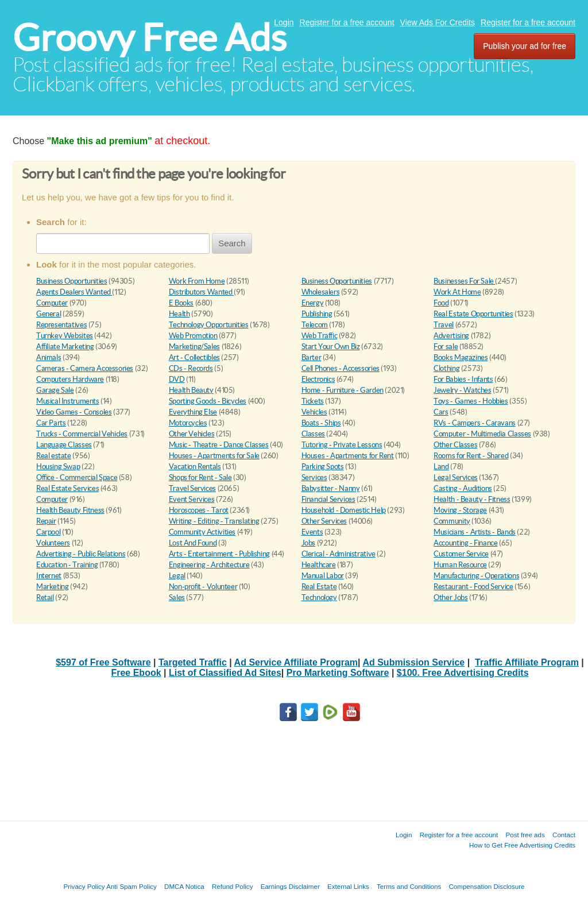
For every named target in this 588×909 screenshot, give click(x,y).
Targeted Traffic (193, 662)
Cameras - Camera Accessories (85, 368)
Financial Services (328, 499)
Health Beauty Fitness (70, 510)
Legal (177, 576)
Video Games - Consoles (74, 412)
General (49, 314)
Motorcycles (188, 423)
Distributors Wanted (201, 292)
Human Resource (460, 565)
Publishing (317, 314)
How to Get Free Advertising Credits (522, 845)
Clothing (446, 368)
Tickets (313, 401)
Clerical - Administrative (339, 554)
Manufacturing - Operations (476, 576)
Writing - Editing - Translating (214, 521)
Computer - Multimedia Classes (482, 434)
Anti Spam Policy (131, 886)
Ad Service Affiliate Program (296, 662)
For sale (446, 347)
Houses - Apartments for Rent (348, 456)
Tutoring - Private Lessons (342, 445)
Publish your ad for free (525, 46)
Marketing (53, 587)
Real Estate (319, 587)
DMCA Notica (184, 886)
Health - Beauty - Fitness (472, 499)
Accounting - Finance (465, 543)
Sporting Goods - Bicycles (208, 401)
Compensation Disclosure (486, 886)
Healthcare (319, 565)
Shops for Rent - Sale (200, 477)
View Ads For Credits (438, 22)
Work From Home (197, 281)
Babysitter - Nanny (331, 488)
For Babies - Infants (463, 379)
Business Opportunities (71, 281)
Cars (441, 412)
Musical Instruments (68, 401)
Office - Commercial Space (77, 477)
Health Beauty (191, 390)
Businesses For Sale (464, 281)
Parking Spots (323, 467)
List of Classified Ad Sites (225, 673)
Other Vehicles (192, 434)
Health (179, 314)
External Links (348, 886)
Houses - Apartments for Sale (214, 456)
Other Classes (455, 445)
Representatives (61, 325)
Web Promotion (193, 336)
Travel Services (192, 488)
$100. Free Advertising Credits (463, 673)
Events (312, 532)
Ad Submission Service (413, 662)
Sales (177, 597)
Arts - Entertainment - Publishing (219, 554)
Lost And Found (193, 543)
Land (441, 467)
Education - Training (67, 565)
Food (441, 303)
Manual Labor (323, 576)
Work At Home (457, 292)
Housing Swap (58, 467)
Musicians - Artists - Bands (474, 532)
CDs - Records (191, 368)
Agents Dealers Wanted (74, 292)
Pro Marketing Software (338, 673)
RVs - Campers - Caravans (475, 423)
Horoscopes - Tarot (199, 510)
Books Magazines (461, 357)
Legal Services (456, 477)
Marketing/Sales (194, 347)
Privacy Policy (84, 886)
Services (314, 477)
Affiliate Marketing (65, 347)
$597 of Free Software (103, 662)
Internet (49, 576)
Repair (46, 521)
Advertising (451, 336)
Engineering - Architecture (209, 565)
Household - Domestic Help (344, 510)
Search (232, 243)
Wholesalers (321, 292)
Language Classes (64, 445)
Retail (45, 597)
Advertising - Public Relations (81, 554)
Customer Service (461, 554)
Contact (564, 835)
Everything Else (193, 412)
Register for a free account (347, 22)
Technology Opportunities (209, 325)
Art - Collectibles (194, 357)
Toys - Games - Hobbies (471, 401)
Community (452, 521)
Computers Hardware (70, 379)
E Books (181, 303)
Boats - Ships (321, 423)
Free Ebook (136, 673)
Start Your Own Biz (331, 347)
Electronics (318, 379)
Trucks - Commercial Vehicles (82, 434)
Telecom (315, 325)
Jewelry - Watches (462, 390)
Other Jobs (450, 597)
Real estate (54, 456)
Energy (313, 303)
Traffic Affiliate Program (527, 662)
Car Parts (51, 423)
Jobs (308, 543)
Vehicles (314, 412)
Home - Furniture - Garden (343, 390)
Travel (444, 325)
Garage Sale (55, 390)
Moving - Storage (460, 510)
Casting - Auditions (463, 488)
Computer (52, 303)
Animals (49, 357)
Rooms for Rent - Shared (471, 456)
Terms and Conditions (409, 886)
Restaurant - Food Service (473, 587)
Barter (312, 357)
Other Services (324, 521)
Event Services (192, 499)
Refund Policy (233, 886)
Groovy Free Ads (150, 38)
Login (284, 22)
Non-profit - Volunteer (203, 587)
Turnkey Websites (65, 336)
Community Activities (202, 532)
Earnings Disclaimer (290, 886)
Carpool (48, 532)
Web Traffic (320, 336)
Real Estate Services (67, 488)
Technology (319, 597)
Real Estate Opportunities (473, 314)
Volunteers (53, 543)
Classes (313, 434)
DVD (177, 379)
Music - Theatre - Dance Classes (219, 445)
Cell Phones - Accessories (341, 368)
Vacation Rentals (195, 467)
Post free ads (525, 835)
